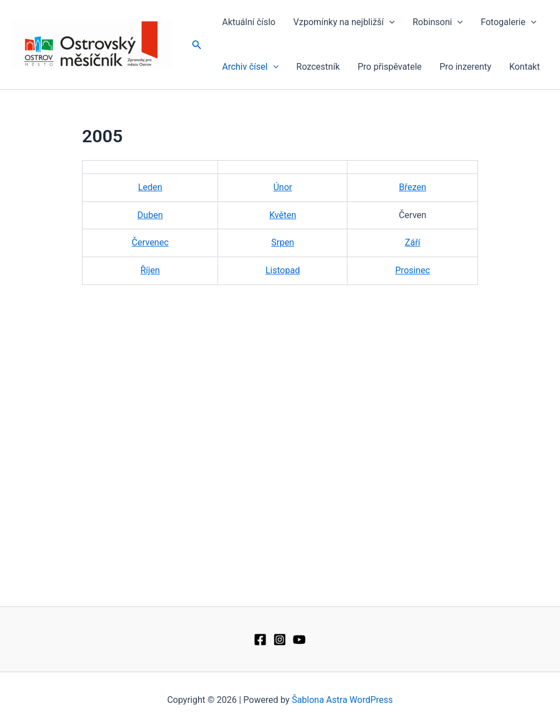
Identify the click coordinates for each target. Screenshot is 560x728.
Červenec (150, 242)
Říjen (150, 270)
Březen (412, 187)
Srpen (283, 242)
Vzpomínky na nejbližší (344, 22)
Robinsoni (438, 22)
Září (413, 242)
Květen (283, 215)
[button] (197, 45)
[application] (389, 22)
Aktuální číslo (249, 22)
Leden (150, 187)
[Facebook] (260, 640)
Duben (150, 215)
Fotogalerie (508, 22)
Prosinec (413, 270)
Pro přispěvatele (390, 67)
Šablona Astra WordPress (342, 700)
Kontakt (525, 67)
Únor (283, 187)
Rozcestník (318, 67)
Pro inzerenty (465, 67)
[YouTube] (299, 640)
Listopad (283, 270)
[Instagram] (280, 640)
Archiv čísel (250, 67)
